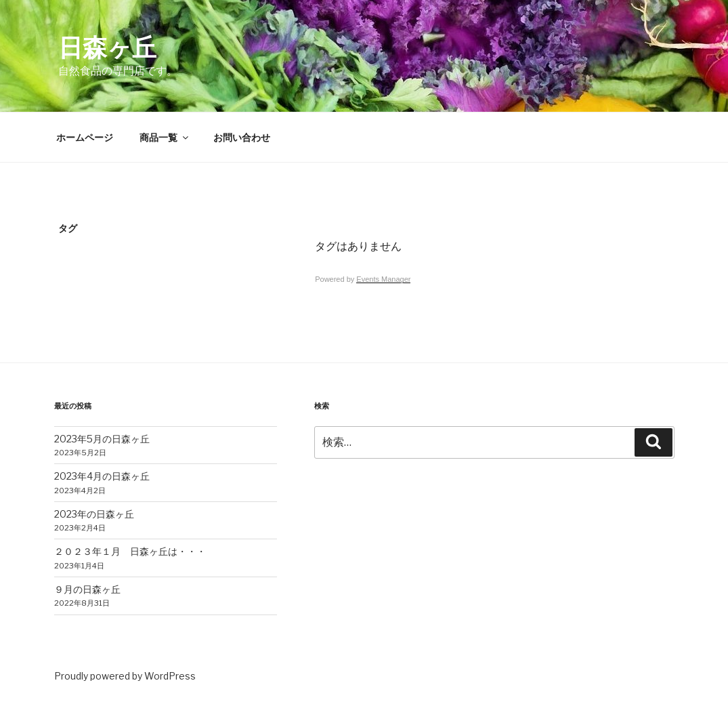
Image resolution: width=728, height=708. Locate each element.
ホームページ (85, 137)
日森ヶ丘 (107, 47)
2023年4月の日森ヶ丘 (102, 476)
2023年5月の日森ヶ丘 (102, 439)
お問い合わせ (242, 137)
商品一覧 (165, 137)
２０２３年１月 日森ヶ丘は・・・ (130, 551)
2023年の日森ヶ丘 (94, 514)
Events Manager (383, 279)
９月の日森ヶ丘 (87, 589)
